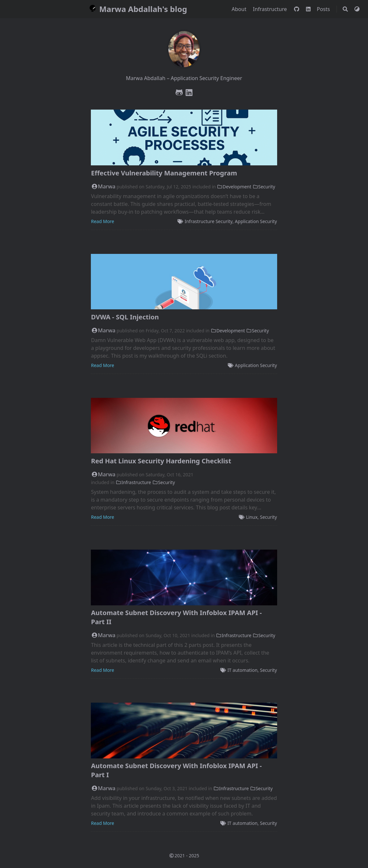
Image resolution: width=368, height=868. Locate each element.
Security (264, 187)
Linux (252, 517)
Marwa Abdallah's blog (137, 9)
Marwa (103, 186)
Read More (102, 221)
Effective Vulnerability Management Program (164, 173)
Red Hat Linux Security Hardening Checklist (161, 461)
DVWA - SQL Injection (125, 317)
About (240, 9)
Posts (324, 9)
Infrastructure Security (209, 221)
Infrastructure (270, 9)
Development (234, 187)
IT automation (243, 670)
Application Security (256, 221)
